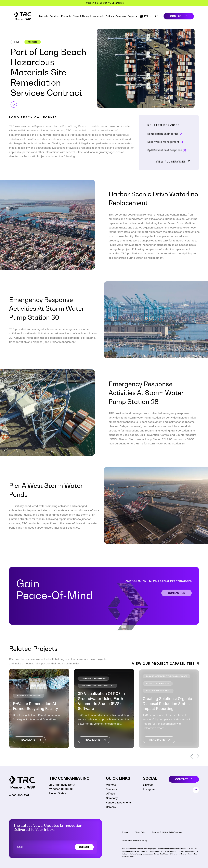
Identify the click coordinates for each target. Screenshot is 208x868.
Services (55, 16)
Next (198, 756)
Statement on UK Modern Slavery (135, 841)
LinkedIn (148, 785)
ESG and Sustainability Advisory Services (167, 676)
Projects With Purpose (158, 683)
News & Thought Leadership (88, 16)
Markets (44, 16)
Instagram (149, 789)
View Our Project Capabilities (163, 664)
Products (66, 16)
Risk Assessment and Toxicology (98, 686)
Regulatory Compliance (158, 691)
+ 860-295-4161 (19, 795)
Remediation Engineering (163, 148)
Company (121, 16)
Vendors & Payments (119, 803)
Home (17, 42)
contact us (179, 16)
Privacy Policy (140, 832)
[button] (144, 16)
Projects (132, 16)
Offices (110, 16)
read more (27, 740)
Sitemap (125, 832)
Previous (192, 756)
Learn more (119, 3)
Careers (111, 807)
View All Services (171, 173)
